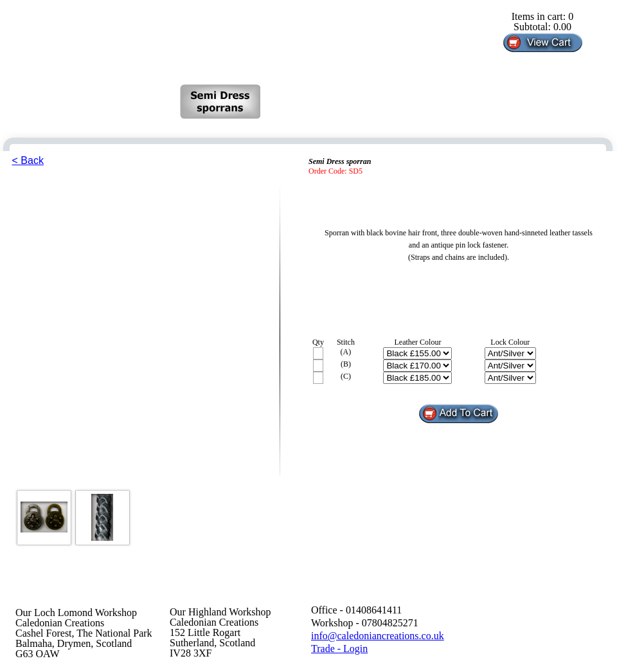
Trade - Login (339, 649)
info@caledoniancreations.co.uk (378, 636)
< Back (28, 160)
